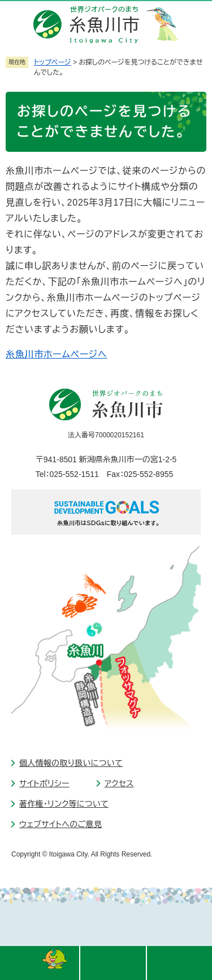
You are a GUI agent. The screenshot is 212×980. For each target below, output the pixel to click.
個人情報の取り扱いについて (71, 763)
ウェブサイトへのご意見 (60, 824)
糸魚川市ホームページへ (57, 354)
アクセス (119, 783)
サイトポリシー (44, 783)
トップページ (53, 62)
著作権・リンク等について (64, 804)
